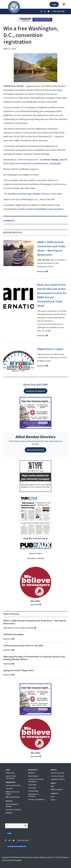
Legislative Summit (58, 779)
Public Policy (10, 773)
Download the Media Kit (36, 391)
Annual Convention (58, 773)
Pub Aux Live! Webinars (37, 799)
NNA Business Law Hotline (12, 793)
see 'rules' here (28, 188)
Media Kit (9, 813)
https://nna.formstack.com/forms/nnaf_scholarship (35, 163)
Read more (43, 271)
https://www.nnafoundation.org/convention (42, 209)
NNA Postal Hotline (13, 797)
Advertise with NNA (35, 385)
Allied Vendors (33, 776)
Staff (52, 797)
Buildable (18, 860)
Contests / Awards (57, 776)
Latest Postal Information (11, 777)
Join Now (9, 789)
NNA (52, 786)
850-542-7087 (23, 840)
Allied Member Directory (36, 437)
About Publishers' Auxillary (12, 805)
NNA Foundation (57, 789)
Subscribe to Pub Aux (13, 810)
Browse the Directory (36, 450)
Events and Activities (13, 785)
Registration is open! (50, 349)
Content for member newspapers (36, 780)
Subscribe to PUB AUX (36, 558)
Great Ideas (32, 785)
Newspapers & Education (33, 795)
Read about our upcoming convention (20, 628)
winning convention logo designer (24, 194)
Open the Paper (35, 553)
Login (54, 4)
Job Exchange (33, 791)
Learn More (36, 604)
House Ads (32, 788)
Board (53, 800)
